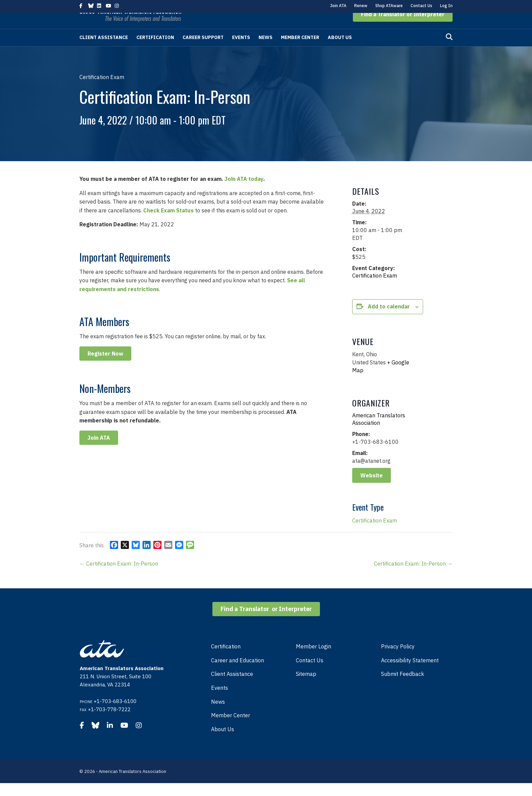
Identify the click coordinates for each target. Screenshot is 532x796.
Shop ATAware (389, 6)
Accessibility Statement (410, 673)
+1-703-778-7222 (109, 722)
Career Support (203, 50)
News (265, 50)
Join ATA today (244, 192)
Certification (155, 50)
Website (372, 488)
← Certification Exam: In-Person (119, 576)
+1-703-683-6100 (115, 714)
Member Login (313, 659)
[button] (403, 27)
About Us (340, 50)
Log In (446, 6)
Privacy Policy (398, 659)
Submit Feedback (403, 687)
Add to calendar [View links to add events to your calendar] (389, 319)
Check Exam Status (168, 223)
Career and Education (237, 673)
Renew (361, 6)
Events (241, 50)
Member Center (300, 50)
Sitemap (306, 687)
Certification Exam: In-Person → (413, 576)
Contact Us (421, 6)
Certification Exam (375, 288)
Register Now (105, 366)
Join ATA (338, 6)
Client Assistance (104, 50)
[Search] (449, 50)
